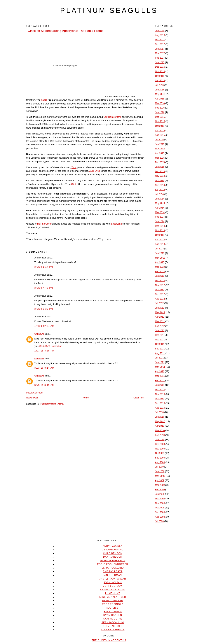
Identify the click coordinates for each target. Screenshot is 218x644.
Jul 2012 (159, 303)
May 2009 (160, 476)
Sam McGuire (113, 619)
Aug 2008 (160, 517)
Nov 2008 (160, 503)
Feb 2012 (160, 326)
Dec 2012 (160, 281)
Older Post (139, 398)
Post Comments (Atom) (52, 404)
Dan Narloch (113, 557)
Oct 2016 (160, 76)
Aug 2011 (160, 353)
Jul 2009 (159, 467)
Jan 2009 (160, 494)
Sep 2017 (160, 44)
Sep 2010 (160, 403)
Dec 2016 (160, 67)
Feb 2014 (160, 217)
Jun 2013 (160, 253)
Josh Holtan (113, 582)
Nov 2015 (160, 121)
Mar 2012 (160, 321)
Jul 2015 (159, 140)
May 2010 (160, 421)
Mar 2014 (160, 212)
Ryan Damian (113, 612)
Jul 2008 (159, 521)
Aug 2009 (160, 462)
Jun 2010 (160, 417)
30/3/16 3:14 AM (44, 368)
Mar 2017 (160, 53)
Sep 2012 (160, 294)
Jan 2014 (160, 221)
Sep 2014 (160, 185)
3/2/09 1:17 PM (44, 267)
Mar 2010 (160, 430)
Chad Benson (113, 553)
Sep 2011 (160, 349)
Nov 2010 (160, 394)
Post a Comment (35, 393)
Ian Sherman (113, 575)
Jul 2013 (159, 249)
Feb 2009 (160, 490)
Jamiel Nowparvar (113, 579)
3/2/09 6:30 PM (44, 309)
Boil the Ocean (45, 224)
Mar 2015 (160, 158)
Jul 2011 (159, 358)
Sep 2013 (160, 240)
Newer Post (32, 398)
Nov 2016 (160, 71)
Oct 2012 (160, 290)
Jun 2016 (160, 90)
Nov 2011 (160, 340)
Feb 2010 (160, 435)
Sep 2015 (160, 131)
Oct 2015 (160, 126)
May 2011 (160, 367)
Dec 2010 (160, 390)
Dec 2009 (160, 444)
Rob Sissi (113, 608)
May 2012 (160, 312)
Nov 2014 (160, 176)
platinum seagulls (109, 10)
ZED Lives (95, 171)
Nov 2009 (160, 449)
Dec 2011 (160, 335)
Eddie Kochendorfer (113, 564)
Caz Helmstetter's (112, 117)
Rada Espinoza (113, 604)
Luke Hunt (113, 593)
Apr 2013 (160, 262)
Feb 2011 (160, 381)
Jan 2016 (160, 112)
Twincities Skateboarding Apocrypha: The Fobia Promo (65, 31)
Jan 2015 (160, 167)
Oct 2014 (160, 181)
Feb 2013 (160, 272)
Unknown (39, 334)
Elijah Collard (113, 568)
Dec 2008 (160, 499)
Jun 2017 (160, 49)
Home (86, 398)
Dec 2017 (160, 40)
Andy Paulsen (113, 546)
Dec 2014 (160, 171)
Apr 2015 (160, 153)
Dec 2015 (160, 117)
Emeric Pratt (113, 571)
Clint (73, 184)
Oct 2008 (160, 508)
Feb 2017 (160, 58)
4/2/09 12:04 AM (44, 326)
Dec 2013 (160, 226)
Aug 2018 (160, 35)
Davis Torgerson (113, 561)
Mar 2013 (160, 267)
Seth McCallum (113, 622)
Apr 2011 (160, 371)
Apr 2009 (160, 480)
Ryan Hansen (113, 615)
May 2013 (160, 258)
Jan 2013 (160, 276)
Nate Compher (113, 601)
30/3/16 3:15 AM (44, 385)
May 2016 (160, 94)
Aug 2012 (160, 299)
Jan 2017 (160, 62)
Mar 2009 (160, 485)
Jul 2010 (159, 412)
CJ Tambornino (113, 550)
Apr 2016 (160, 99)
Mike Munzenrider (113, 597)
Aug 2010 (160, 408)
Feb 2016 (160, 108)
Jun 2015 (160, 144)
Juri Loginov (113, 586)
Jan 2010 (160, 440)
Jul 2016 (159, 85)
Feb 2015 (160, 162)
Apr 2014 (160, 208)
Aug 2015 (160, 135)
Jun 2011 (160, 362)
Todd (74, 167)
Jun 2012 (160, 308)
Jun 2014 (160, 199)
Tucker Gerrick (113, 630)
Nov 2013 (160, 230)
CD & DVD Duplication (51, 346)
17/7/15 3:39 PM (45, 351)
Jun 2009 (160, 471)
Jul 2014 (159, 194)
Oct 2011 (160, 344)
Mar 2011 (160, 376)
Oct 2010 (160, 399)
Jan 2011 (160, 385)
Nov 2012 (160, 285)
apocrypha (116, 224)
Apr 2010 (160, 426)
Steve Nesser (113, 626)
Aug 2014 (160, 190)
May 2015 (160, 149)
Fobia (44, 100)
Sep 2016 (160, 80)
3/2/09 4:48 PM (44, 288)
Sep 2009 (160, 458)
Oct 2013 (160, 235)
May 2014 (160, 203)
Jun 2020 (160, 31)
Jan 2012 (160, 330)
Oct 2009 (160, 453)
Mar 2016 (160, 103)
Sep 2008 (160, 512)
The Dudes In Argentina (109, 640)
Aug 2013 (160, 244)
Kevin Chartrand (113, 590)
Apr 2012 (160, 317)
